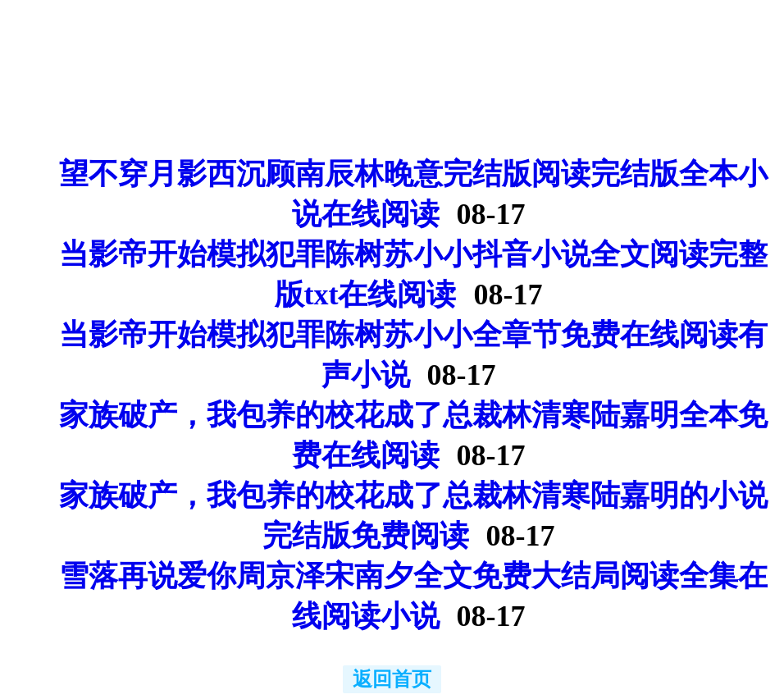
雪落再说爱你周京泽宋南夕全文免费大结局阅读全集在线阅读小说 (413, 596)
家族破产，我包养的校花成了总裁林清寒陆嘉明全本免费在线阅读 (413, 435)
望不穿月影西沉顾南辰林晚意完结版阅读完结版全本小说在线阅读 (413, 194)
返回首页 (392, 679)
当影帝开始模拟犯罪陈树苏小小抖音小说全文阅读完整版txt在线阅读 (413, 274)
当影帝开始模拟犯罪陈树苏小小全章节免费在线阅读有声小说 (413, 355)
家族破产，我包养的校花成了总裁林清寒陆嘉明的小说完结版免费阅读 (413, 516)
